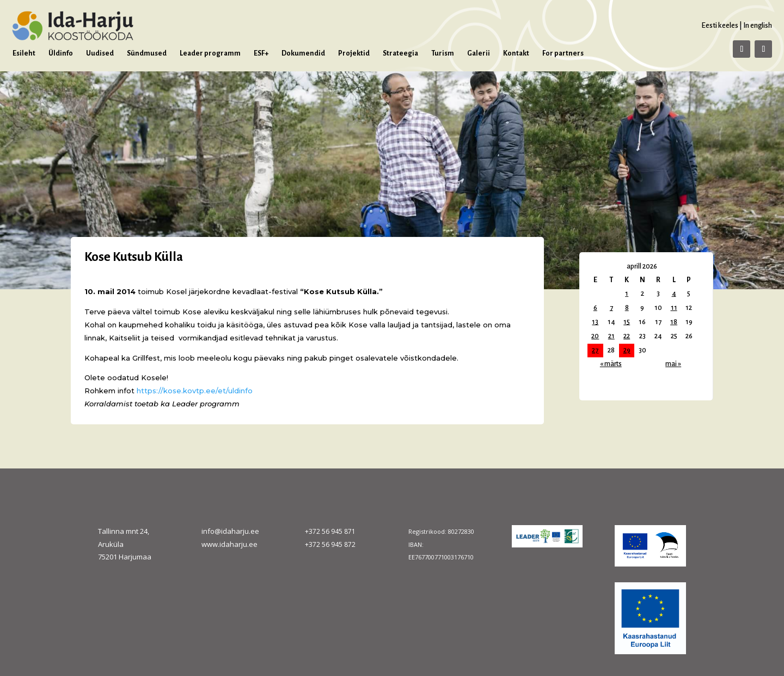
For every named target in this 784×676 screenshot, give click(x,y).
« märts (611, 364)
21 (611, 336)
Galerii (479, 53)
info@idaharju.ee (230, 531)
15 (627, 322)
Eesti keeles (720, 25)
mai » (673, 364)
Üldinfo (61, 53)
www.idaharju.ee (229, 544)
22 (627, 336)
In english (758, 25)
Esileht (24, 53)
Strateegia (400, 53)
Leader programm (210, 53)
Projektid (354, 53)
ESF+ (261, 53)
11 (674, 308)
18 (674, 322)
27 (595, 350)
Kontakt (516, 53)
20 (595, 336)
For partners (563, 53)
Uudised (100, 53)
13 (595, 322)
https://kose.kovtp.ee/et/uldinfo (195, 391)
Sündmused (147, 53)
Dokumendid (303, 53)
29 (627, 350)
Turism (443, 53)
